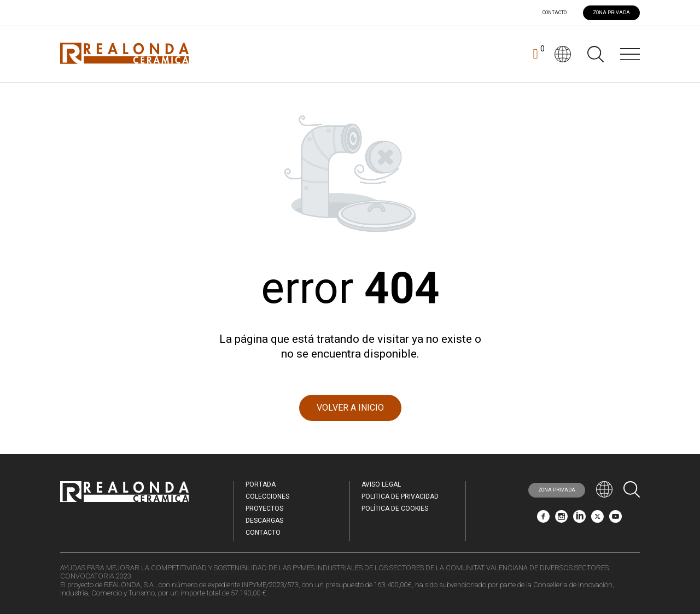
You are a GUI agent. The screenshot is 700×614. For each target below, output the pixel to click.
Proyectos (264, 508)
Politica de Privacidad (400, 496)
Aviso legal (381, 484)
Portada (261, 484)
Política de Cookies (395, 508)
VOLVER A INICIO (350, 408)
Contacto (555, 13)
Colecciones (267, 496)
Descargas (264, 521)
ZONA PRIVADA (611, 13)
